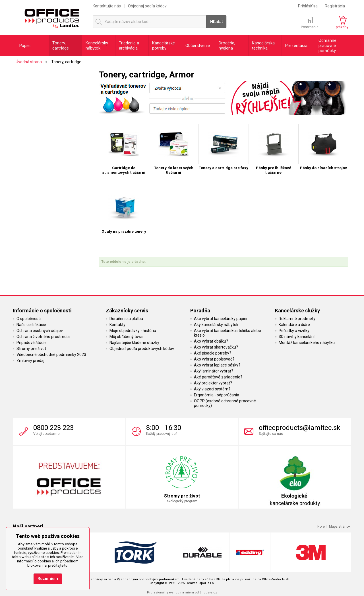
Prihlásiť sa (308, 6)
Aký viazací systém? (212, 389)
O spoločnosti (29, 319)
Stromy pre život (31, 349)
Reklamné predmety (297, 319)
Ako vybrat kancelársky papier (221, 319)
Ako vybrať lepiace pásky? (217, 365)
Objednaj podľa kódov (147, 6)
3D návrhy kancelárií (297, 337)
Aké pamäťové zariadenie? (218, 377)
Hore (321, 527)
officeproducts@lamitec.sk (300, 428)
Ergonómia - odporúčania (217, 395)
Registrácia (335, 6)
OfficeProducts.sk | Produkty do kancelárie (52, 17)
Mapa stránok (340, 527)
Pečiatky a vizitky (294, 331)
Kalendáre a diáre (294, 325)
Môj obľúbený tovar (127, 337)
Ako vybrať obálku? (211, 341)
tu (66, 565)
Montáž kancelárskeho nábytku (307, 343)
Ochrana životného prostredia (43, 337)
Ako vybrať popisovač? (214, 359)
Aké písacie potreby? (213, 353)
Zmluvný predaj (30, 361)
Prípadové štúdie (32, 343)
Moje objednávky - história (133, 331)
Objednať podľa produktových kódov (142, 349)
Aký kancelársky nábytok (216, 325)
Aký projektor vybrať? (213, 383)
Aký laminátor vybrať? (214, 371)
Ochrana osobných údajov (40, 331)
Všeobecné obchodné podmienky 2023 (51, 355)
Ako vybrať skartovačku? (216, 347)
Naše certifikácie (31, 325)
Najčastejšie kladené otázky (134, 343)
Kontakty (117, 325)
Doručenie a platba (126, 319)
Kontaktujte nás (107, 6)
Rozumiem (48, 579)
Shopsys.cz (208, 592)
